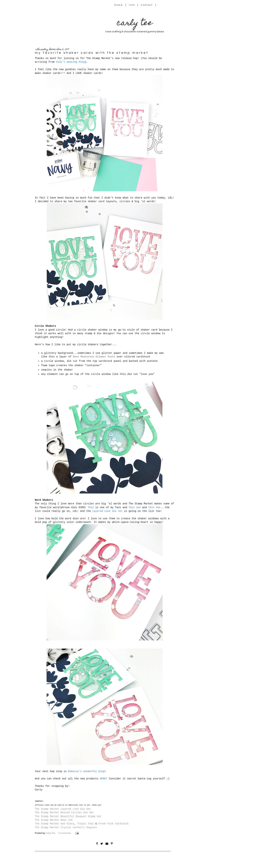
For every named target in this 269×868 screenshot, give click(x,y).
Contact (147, 5)
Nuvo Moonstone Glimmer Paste (94, 357)
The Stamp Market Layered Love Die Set (63, 809)
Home (119, 5)
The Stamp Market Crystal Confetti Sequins (66, 827)
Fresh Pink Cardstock (113, 824)
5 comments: (65, 833)
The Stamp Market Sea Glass (55, 824)
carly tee (135, 24)
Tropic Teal (85, 824)
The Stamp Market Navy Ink (54, 820)
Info (132, 5)
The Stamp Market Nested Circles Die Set (64, 813)
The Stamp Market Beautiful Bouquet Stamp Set (68, 816)
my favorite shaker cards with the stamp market (92, 53)
